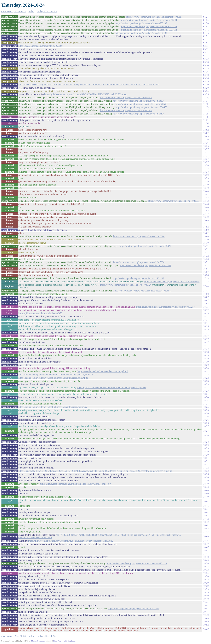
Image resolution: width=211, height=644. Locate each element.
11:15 (206, 104)
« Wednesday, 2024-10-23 (13, 11)
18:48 (206, 554)
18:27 (206, 426)
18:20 (206, 365)
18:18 (206, 349)
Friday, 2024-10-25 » (47, 11)
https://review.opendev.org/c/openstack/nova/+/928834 (139, 101)
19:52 (206, 625)
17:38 (206, 282)
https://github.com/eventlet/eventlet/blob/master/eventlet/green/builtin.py (53, 407)
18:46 (206, 541)
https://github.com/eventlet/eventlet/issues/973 (40, 313)
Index (31, 11)
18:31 (206, 458)
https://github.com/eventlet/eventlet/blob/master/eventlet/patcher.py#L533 (112, 388)
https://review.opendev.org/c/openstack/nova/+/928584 (126, 98)
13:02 (206, 130)
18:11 (206, 307)
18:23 (206, 381)
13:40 (206, 185)
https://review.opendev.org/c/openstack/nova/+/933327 (145, 246)
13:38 (206, 165)
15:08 (206, 236)
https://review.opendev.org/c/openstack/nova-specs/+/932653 (142, 291)
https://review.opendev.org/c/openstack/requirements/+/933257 (165, 307)
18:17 (206, 336)
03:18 (206, 75)
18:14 (206, 320)
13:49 (206, 217)
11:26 (206, 123)
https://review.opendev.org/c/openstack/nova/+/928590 (141, 104)
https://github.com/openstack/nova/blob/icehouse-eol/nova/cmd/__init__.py (75, 484)
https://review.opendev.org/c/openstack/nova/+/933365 (134, 609)
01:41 (206, 26)
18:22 (206, 375)
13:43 (206, 201)
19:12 (206, 567)
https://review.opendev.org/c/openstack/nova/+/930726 (126, 285)
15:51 (206, 262)
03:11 (206, 46)
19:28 (206, 576)
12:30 (206, 127)
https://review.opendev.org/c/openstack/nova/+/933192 (141, 23)
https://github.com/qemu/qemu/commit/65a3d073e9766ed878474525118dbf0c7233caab (85, 94)
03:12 (206, 52)
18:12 (206, 310)
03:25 (206, 94)
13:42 (206, 194)
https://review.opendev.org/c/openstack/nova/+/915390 (139, 236)
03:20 (206, 85)
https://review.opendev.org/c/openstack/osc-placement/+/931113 (137, 563)
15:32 (206, 249)
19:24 (206, 573)
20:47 (206, 629)
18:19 (206, 355)
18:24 (206, 394)
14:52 (206, 227)
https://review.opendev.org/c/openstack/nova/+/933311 (174, 201)
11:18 (206, 117)
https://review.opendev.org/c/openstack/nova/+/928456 (141, 107)
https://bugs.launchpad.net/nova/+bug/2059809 (40, 46)
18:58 (206, 563)
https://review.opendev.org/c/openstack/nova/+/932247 (138, 278)
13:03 (206, 136)
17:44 (206, 286)
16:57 (206, 269)
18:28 (206, 435)
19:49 (206, 615)
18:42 (206, 519)
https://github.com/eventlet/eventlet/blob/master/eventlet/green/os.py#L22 (53, 378)
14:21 (206, 223)
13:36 (206, 139)
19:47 (206, 609)
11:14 (206, 98)
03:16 (206, 72)
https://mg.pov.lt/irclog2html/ (65, 641)
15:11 (206, 246)
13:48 (206, 204)
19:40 (206, 596)
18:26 (206, 413)
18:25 (206, 407)
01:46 (206, 33)
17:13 (206, 278)
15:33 (206, 259)
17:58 (206, 294)
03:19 (206, 81)
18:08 (206, 304)
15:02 (206, 233)
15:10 (206, 240)
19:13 (206, 570)
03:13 (206, 59)
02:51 (206, 36)
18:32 (206, 464)
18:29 (206, 445)
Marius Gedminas (38, 641)
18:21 (206, 371)
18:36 (206, 474)
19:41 (206, 602)
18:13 (206, 313)
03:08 (206, 43)
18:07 (206, 297)
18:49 (206, 560)
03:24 (206, 91)
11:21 (206, 120)
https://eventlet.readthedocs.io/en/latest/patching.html (103, 371)
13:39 (206, 175)
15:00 (206, 230)
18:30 (206, 455)
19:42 (206, 605)
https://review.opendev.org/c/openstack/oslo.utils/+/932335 (172, 282)
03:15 (206, 68)
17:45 (206, 291)
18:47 (206, 544)
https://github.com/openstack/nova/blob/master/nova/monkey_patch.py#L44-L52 (56, 375)
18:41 (206, 501)
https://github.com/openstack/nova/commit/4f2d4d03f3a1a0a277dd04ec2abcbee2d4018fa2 (71, 541)
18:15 (206, 326)
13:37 (206, 149)
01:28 (206, 23)
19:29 (206, 583)
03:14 (206, 65)
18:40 (206, 484)
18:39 (206, 481)
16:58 (206, 275)
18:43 (206, 528)
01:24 (206, 17)
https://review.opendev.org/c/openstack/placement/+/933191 (154, 17)
